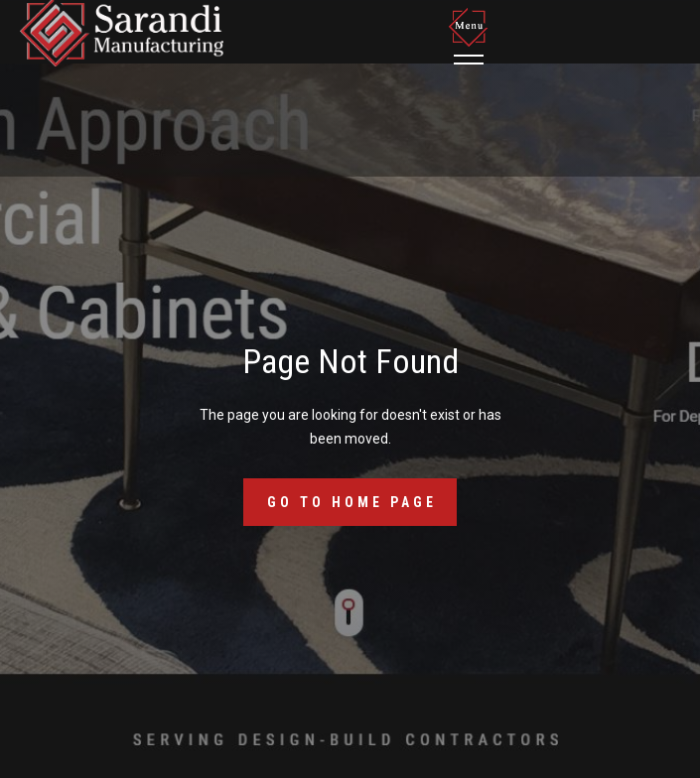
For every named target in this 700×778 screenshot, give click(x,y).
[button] (472, 36)
